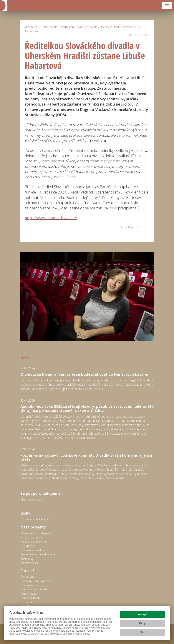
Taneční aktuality (30, 598)
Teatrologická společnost (36, 589)
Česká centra (28, 577)
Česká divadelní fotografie (36, 533)
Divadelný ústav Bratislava (36, 581)
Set (142, 632)
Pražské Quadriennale (34, 542)
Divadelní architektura (33, 550)
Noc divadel (28, 546)
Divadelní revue (30, 585)
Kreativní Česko (30, 563)
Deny (142, 623)
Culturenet (27, 559)
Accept (142, 614)
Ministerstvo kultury (32, 499)
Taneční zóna (28, 594)
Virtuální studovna (31, 537)
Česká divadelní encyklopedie (38, 554)
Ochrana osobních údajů (35, 519)
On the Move (28, 602)
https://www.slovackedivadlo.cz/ (51, 218)
